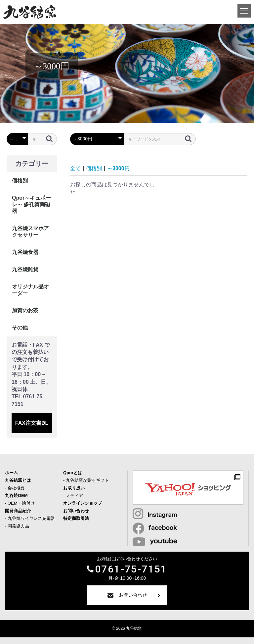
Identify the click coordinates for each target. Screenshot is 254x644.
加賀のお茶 (25, 310)
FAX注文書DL (32, 423)
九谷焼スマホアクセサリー (30, 232)
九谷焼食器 (25, 252)
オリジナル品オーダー (30, 290)
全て (75, 168)
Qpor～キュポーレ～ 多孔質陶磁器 (31, 204)
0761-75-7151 (131, 569)
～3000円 (118, 168)
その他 (20, 328)
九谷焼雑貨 (25, 269)
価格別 (20, 181)
